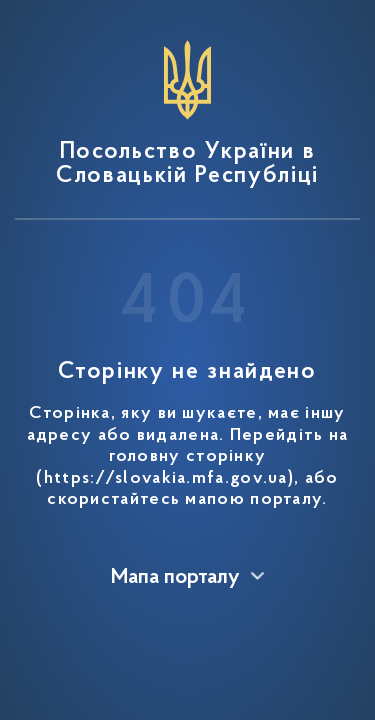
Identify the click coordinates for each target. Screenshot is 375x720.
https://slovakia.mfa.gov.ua (166, 479)
